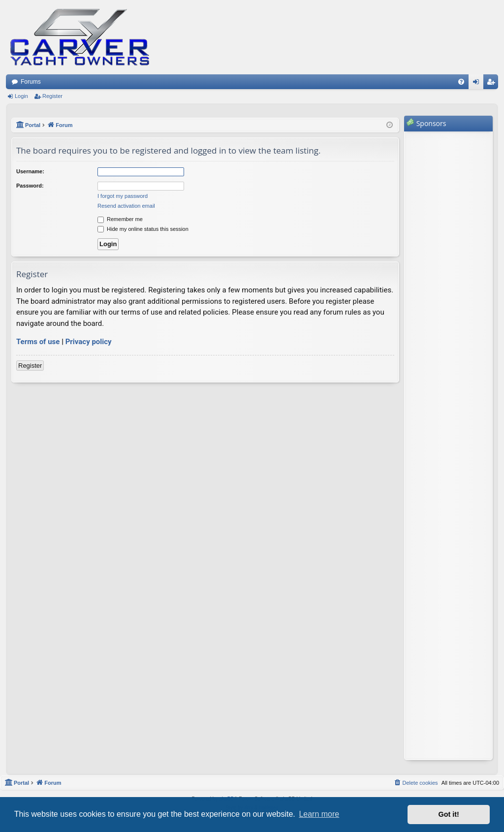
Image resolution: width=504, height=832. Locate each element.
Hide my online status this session (143, 229)
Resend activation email (126, 206)
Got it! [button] (449, 814)
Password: (30, 186)
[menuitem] (461, 82)
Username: (30, 171)
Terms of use (38, 342)
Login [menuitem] (478, 84)
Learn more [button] (319, 814)
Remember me (120, 219)
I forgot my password (123, 196)
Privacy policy (89, 342)
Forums (31, 82)
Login (21, 96)
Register (52, 96)
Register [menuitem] (493, 84)
